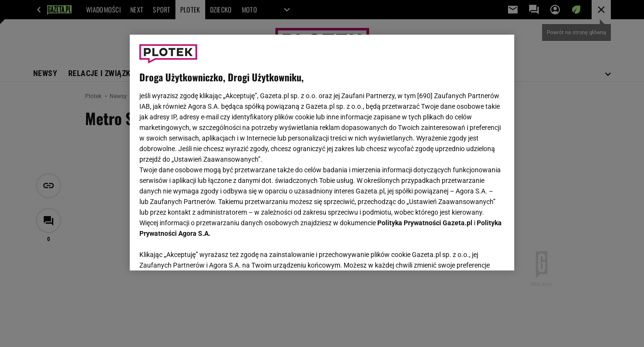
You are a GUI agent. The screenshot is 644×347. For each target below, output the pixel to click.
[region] (322, 153)
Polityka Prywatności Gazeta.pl (425, 223)
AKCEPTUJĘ (472, 252)
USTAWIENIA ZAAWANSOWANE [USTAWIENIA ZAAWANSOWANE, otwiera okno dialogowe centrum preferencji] (202, 251)
